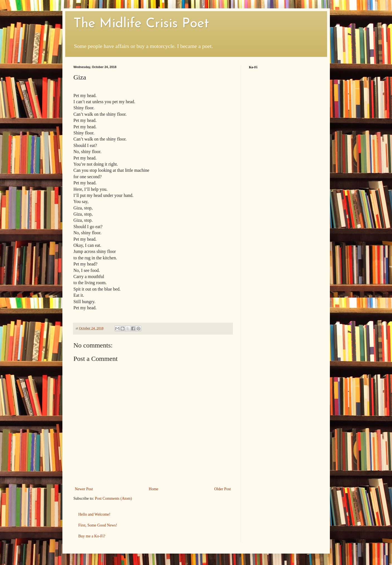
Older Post (223, 489)
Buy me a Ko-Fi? (92, 536)
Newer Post (84, 489)
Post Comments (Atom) (114, 498)
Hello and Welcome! (94, 514)
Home (154, 489)
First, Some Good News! (98, 525)
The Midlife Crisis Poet (141, 24)
